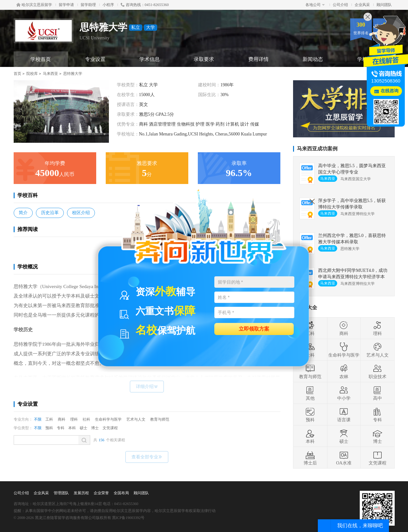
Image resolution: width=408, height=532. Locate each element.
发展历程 (81, 493)
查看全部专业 (147, 457)
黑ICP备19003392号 (128, 518)
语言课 (344, 415)
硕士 (84, 428)
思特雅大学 (73, 74)
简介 (23, 213)
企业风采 (362, 5)
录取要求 (204, 59)
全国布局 (121, 493)
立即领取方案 (254, 328)
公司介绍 (340, 5)
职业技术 (378, 371)
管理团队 (61, 493)
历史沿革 (50, 213)
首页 (17, 74)
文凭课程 (110, 428)
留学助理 (88, 5)
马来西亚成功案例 (317, 149)
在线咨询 (390, 91)
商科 (62, 419)
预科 (49, 428)
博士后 (310, 458)
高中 (378, 393)
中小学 (344, 393)
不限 (38, 419)
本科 (72, 428)
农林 (344, 371)
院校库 (32, 74)
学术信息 (150, 59)
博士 (95, 428)
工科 (49, 419)
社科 (86, 419)
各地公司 (315, 5)
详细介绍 (147, 387)
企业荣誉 (101, 493)
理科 (74, 419)
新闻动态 (313, 59)
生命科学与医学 (108, 419)
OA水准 (344, 458)
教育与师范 (160, 419)
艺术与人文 (136, 419)
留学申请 (66, 5)
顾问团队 (384, 5)
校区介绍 (81, 213)
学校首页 (41, 59)
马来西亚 (50, 74)
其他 (310, 393)
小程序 (108, 5)
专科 (61, 428)
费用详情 (258, 59)
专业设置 (95, 59)
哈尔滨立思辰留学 (34, 5)
